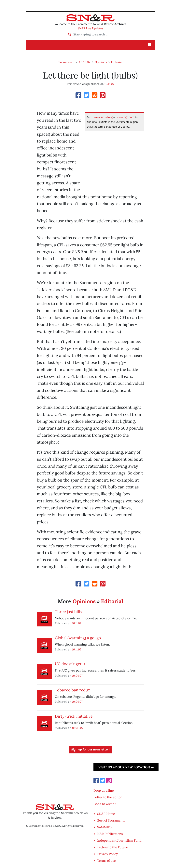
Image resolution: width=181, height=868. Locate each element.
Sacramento (67, 62)
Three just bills (68, 612)
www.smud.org (103, 117)
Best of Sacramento (111, 820)
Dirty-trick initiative (74, 716)
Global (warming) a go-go (78, 638)
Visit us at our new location (126, 767)
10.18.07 (84, 62)
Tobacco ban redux (72, 690)
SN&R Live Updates (90, 28)
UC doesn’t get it (70, 664)
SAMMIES (104, 827)
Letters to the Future (113, 847)
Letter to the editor (108, 797)
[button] (149, 45)
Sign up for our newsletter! (90, 750)
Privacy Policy (107, 854)
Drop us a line (104, 790)
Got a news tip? (105, 804)
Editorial (117, 62)
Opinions (101, 62)
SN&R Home (106, 814)
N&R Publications (110, 834)
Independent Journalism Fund (119, 840)
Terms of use (106, 861)
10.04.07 (77, 676)
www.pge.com (125, 117)
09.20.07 (78, 728)
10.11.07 (77, 623)
